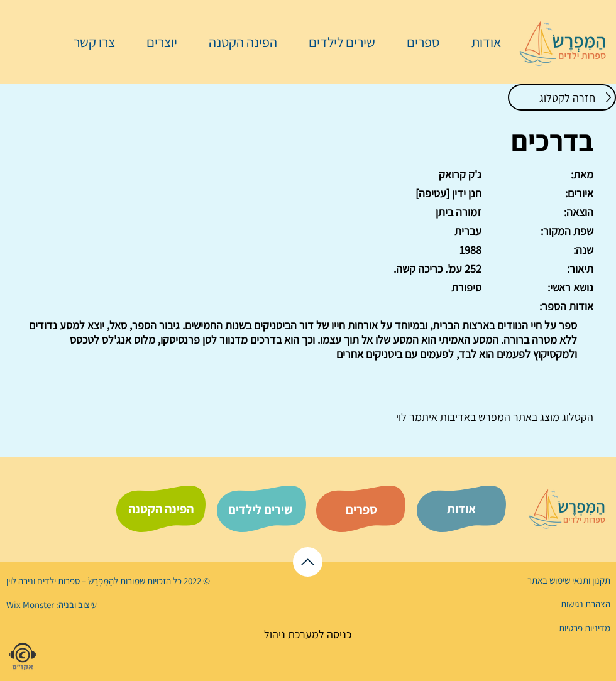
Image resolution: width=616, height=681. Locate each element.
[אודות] (461, 509)
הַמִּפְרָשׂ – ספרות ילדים (74, 581)
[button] (417, 42)
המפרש (493, 417)
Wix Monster (30, 605)
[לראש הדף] (308, 562)
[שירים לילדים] (260, 509)
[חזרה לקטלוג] (562, 97)
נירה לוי (21, 581)
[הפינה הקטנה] (161, 509)
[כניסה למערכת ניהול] (308, 634)
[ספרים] (361, 509)
